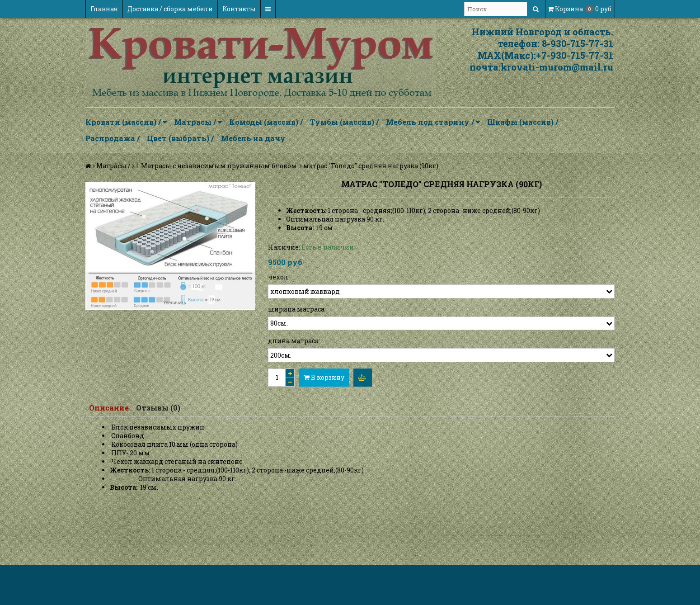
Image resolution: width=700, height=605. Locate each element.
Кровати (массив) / (126, 122)
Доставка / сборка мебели (170, 9)
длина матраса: (294, 341)
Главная (104, 9)
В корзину (324, 377)
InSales (603, 588)
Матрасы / (198, 122)
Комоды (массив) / (266, 122)
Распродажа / (113, 138)
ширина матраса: (297, 309)
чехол (278, 277)
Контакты (239, 9)
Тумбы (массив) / (344, 122)
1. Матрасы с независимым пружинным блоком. (217, 166)
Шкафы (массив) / (523, 122)
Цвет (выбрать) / (180, 138)
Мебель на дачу (253, 138)
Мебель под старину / (433, 122)
